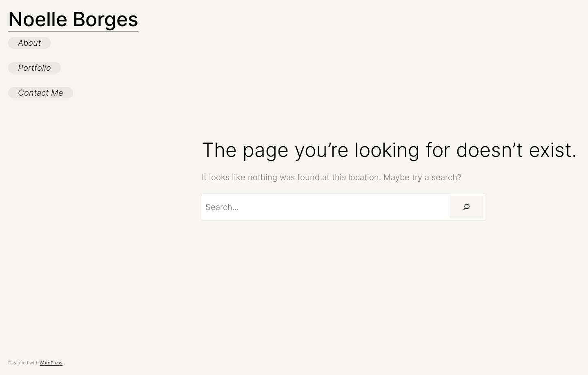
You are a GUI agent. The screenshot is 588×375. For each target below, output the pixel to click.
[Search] (466, 207)
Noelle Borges (73, 19)
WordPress (51, 363)
